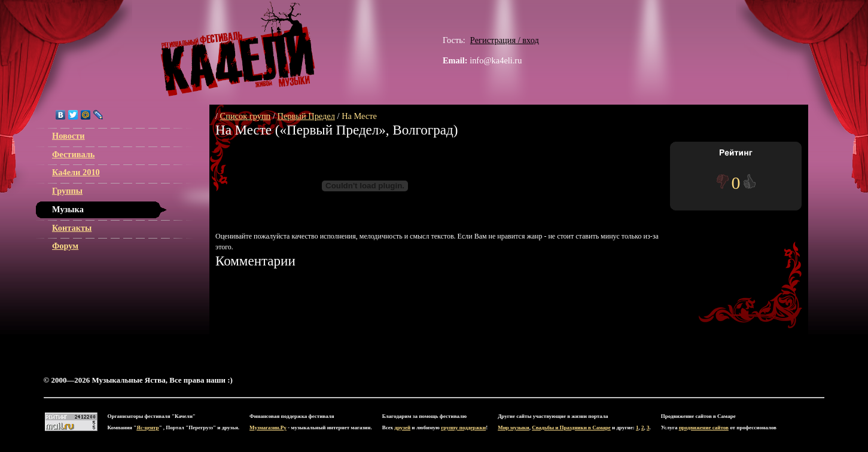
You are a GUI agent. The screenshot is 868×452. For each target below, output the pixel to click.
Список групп (246, 116)
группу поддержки (463, 427)
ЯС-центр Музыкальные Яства (238, 49)
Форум (65, 246)
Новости (68, 136)
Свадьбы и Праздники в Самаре (571, 427)
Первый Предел (306, 116)
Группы (67, 191)
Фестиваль (73, 154)
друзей (402, 427)
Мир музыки (514, 427)
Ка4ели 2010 (76, 172)
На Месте (359, 116)
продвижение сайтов (704, 427)
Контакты (72, 228)
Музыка (68, 209)
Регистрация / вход (505, 40)
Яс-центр (147, 427)
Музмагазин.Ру (268, 427)
